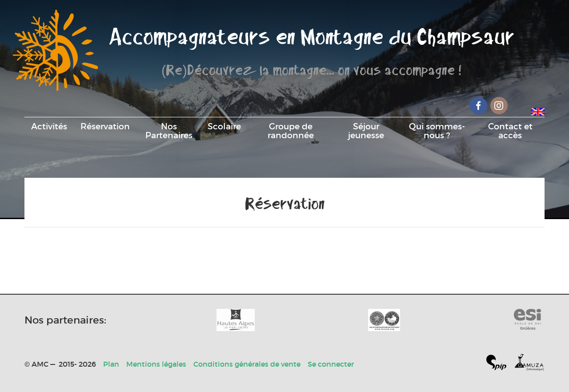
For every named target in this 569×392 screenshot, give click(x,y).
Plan (111, 364)
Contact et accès (510, 131)
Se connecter (331, 364)
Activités (49, 126)
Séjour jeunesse (366, 131)
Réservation (105, 126)
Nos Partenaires (169, 131)
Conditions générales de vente (247, 364)
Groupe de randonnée (291, 131)
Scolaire (224, 126)
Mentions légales (156, 364)
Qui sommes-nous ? (437, 131)
